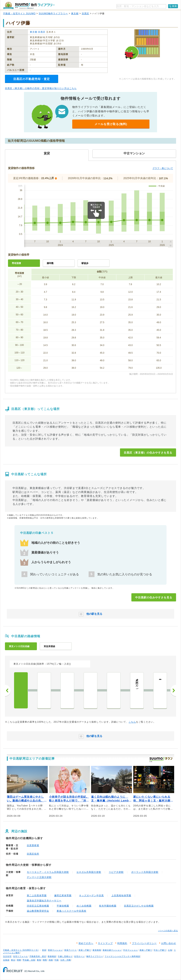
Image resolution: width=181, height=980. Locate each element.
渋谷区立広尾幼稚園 (38, 906)
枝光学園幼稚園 (108, 906)
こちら (132, 722)
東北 (13, 960)
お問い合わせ (169, 943)
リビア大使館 (116, 872)
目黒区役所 (33, 854)
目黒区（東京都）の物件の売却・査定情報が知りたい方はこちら (41, 88)
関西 (45, 960)
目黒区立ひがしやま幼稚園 (139, 906)
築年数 (50, 263)
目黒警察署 (33, 845)
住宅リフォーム (20, 956)
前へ (8, 691)
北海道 (6, 960)
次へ (173, 691)
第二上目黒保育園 (37, 895)
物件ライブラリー (95, 956)
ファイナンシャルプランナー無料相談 (122, 956)
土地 (170, 950)
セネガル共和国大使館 (89, 872)
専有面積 (16, 263)
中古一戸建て (160, 950)
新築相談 (52, 956)
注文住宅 (7, 956)
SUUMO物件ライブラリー (53, 14)
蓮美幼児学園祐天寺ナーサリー (44, 901)
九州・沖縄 (65, 960)
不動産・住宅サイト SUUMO (19, 14)
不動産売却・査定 (38, 956)
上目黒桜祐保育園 (121, 895)
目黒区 (85, 14)
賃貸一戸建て (85, 950)
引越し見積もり (65, 956)
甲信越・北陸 (29, 960)
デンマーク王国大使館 (39, 877)
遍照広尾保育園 (63, 895)
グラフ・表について (163, 168)
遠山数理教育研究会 (38, 911)
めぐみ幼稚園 (84, 906)
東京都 (75, 14)
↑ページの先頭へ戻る (168, 931)
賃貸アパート (71, 950)
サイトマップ (105, 943)
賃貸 (44, 950)
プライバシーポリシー (144, 943)
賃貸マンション (55, 950)
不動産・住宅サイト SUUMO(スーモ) (21, 950)
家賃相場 (97, 950)
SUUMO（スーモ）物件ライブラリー (29, 5)
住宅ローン (79, 956)
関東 (19, 960)
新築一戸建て (146, 950)
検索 (175, 6)
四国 (51, 960)
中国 (56, 960)
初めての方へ (86, 943)
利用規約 (122, 943)
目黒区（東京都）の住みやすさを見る (148, 453)
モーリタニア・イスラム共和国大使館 (48, 872)
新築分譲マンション (112, 950)
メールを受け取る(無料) (111, 124)
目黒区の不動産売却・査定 (32, 79)
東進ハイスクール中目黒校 (71, 911)
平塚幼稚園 (63, 906)
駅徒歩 (85, 263)
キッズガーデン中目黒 (91, 895)
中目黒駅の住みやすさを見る (154, 597)
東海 (39, 960)
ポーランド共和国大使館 (145, 872)
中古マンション (131, 950)
